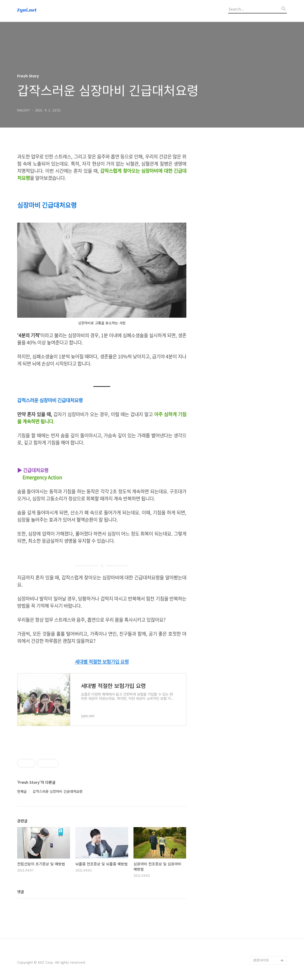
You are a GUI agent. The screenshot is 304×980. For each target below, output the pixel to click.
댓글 (21, 892)
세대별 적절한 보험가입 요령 (102, 662)
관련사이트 (261, 960)
